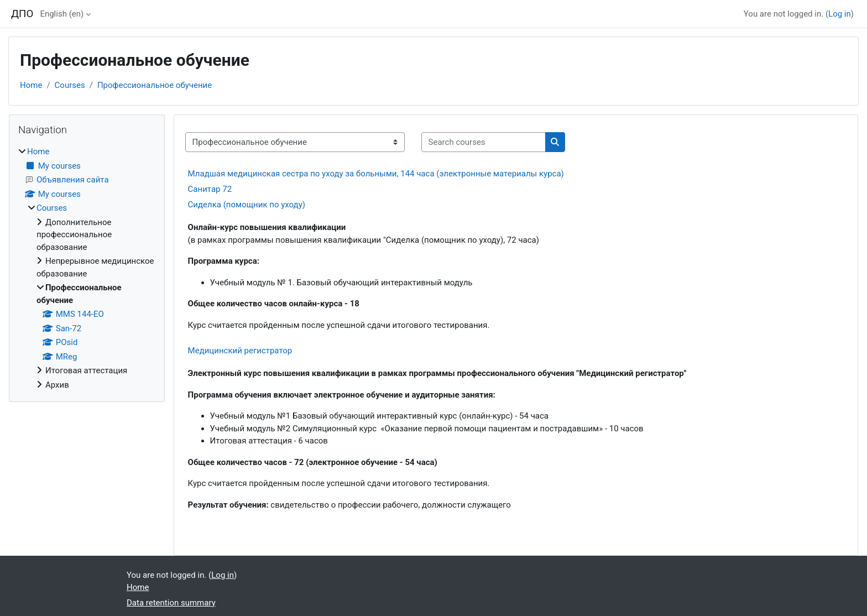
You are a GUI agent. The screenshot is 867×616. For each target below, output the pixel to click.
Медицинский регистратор (240, 351)
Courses (70, 85)
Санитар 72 (210, 189)
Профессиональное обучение (155, 85)
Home (31, 85)
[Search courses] (484, 142)
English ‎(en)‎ (62, 14)
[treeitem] (87, 268)
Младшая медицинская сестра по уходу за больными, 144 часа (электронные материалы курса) (376, 174)
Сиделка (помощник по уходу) (247, 205)
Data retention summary (171, 603)
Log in (840, 14)
